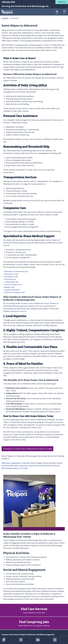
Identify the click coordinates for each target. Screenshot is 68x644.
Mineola (56, 466)
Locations (5, 18)
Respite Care (9, 287)
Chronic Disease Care (13, 285)
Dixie (32, 463)
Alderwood (6, 463)
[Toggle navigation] (64, 12)
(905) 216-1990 (8, 2)
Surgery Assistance (12, 290)
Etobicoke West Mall (10, 466)
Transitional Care (11, 282)
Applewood (16, 463)
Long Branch (33, 466)
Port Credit (23, 468)
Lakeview (23, 466)
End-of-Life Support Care (15, 292)
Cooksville (25, 463)
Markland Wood (45, 466)
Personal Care (10, 279)
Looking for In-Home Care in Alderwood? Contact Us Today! (27, 449)
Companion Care (11, 277)
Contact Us (62, 2)
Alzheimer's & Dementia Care (16, 271)
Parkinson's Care (11, 274)
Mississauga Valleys (10, 468)
